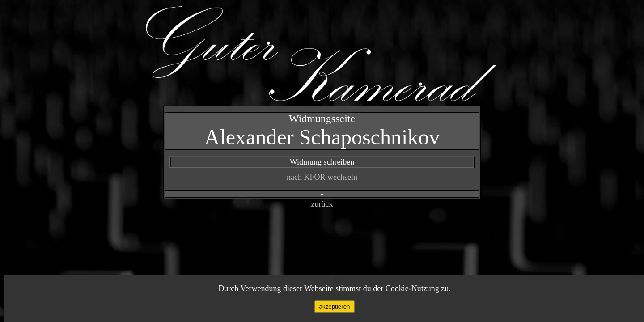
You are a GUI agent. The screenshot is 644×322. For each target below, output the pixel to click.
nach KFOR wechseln (322, 177)
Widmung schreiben (322, 162)
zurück (322, 204)
